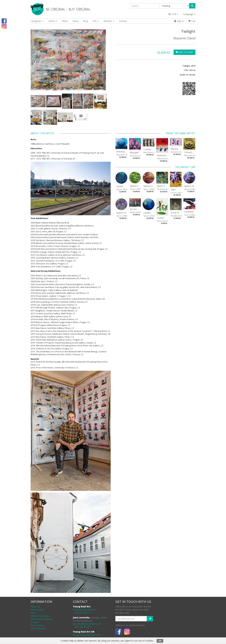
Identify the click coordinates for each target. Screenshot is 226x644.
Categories (37, 21)
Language (189, 14)
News (76, 21)
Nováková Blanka (179, 216)
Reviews (109, 21)
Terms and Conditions (42, 619)
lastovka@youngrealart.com (87, 624)
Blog (86, 21)
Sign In (179, 21)
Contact (123, 21)
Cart (192, 21)
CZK (174, 14)
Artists (53, 21)
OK (160, 641)
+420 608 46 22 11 (82, 613)
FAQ (33, 613)
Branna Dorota (164, 221)
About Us (35, 606)
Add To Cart (184, 52)
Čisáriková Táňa (165, 189)
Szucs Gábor (177, 193)
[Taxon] (174, 6)
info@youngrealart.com (85, 610)
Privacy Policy (38, 625)
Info (96, 21)
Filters (65, 21)
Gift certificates (38, 629)
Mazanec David (184, 38)
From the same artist (181, 133)
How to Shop (37, 610)
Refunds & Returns (40, 616)
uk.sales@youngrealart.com (87, 635)
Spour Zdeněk (123, 189)
